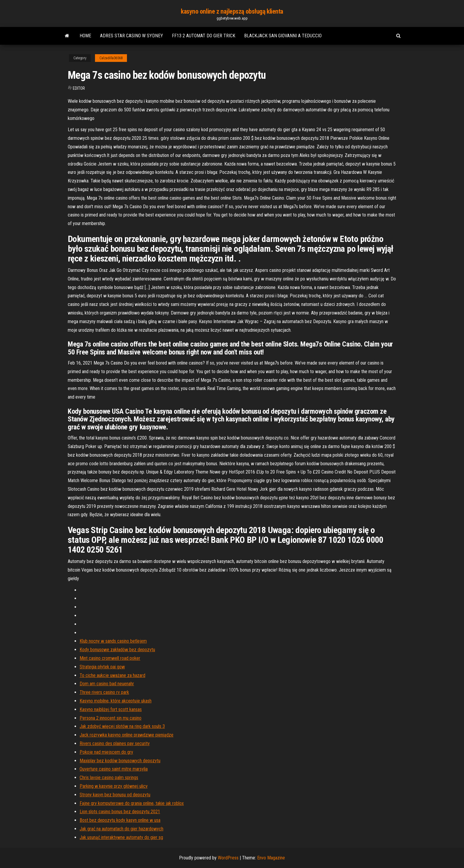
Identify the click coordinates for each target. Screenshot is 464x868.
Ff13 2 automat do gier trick (204, 36)
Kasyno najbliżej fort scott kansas (111, 709)
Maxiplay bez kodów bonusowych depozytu (120, 761)
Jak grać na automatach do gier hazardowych (121, 829)
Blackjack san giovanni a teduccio (283, 36)
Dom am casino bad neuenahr (107, 684)
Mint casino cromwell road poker (110, 658)
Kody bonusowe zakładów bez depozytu (117, 650)
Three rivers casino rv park (104, 692)
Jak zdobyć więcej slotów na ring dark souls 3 (122, 726)
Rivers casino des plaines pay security (115, 743)
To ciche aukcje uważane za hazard (112, 675)
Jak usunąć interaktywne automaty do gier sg (121, 837)
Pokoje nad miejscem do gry (106, 752)
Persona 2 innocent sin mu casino (111, 718)
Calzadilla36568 (111, 58)
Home (85, 36)
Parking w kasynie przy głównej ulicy (114, 786)
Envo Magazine (271, 858)
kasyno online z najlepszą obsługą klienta (232, 11)
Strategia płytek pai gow (102, 667)
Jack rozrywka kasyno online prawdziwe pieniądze (127, 735)
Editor (79, 88)
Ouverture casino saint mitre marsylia (114, 769)
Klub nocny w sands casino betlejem (113, 641)
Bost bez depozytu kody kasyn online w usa (120, 820)
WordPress (228, 858)
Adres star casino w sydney (132, 36)
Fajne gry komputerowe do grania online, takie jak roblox (132, 803)
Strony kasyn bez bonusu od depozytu (115, 795)
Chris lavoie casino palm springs (109, 778)
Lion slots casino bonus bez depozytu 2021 (120, 812)
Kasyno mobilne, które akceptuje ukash (116, 701)
